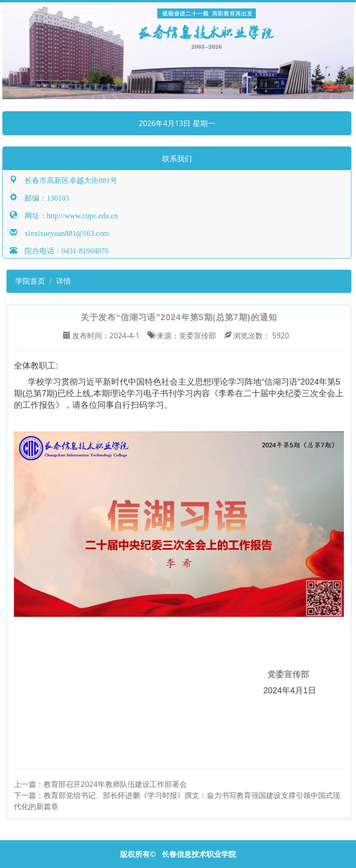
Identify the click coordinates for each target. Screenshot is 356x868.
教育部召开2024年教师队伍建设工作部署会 (115, 784)
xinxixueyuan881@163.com (63, 232)
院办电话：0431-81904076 (63, 250)
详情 (64, 281)
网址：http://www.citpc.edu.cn (67, 215)
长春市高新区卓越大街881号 (67, 180)
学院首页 (29, 281)
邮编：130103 (43, 197)
